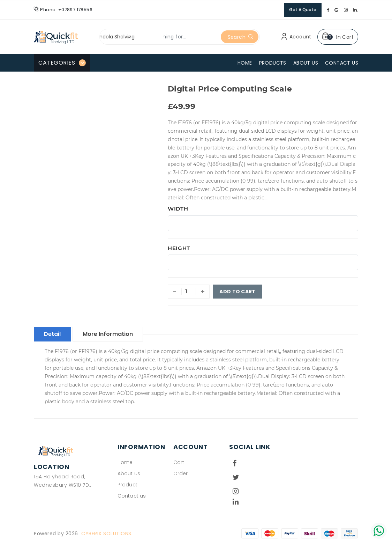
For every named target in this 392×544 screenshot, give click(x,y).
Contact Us (342, 63)
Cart (179, 462)
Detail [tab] (52, 334)
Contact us (132, 496)
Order (181, 473)
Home (245, 63)
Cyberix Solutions (106, 534)
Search (241, 37)
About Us (306, 63)
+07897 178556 (75, 10)
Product (127, 485)
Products (273, 63)
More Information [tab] (108, 334)
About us (129, 473)
